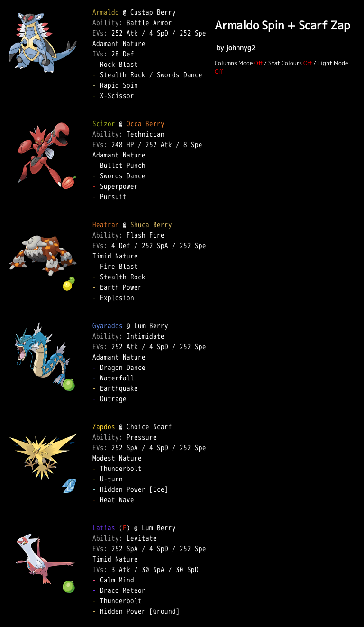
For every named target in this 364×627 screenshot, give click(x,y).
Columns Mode (234, 63)
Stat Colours (285, 63)
